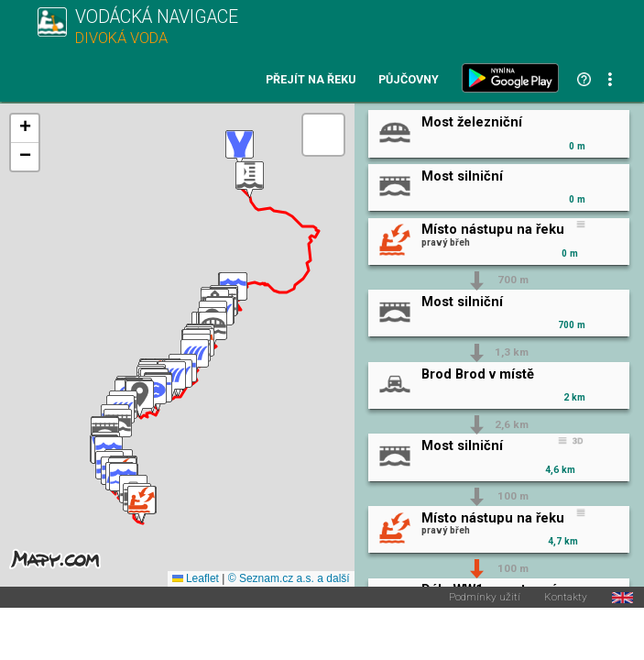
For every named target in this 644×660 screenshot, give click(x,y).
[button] (142, 505)
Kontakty (566, 598)
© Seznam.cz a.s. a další (289, 578)
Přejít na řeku (311, 80)
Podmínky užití (485, 598)
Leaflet (196, 578)
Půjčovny (409, 80)
